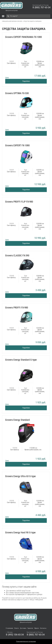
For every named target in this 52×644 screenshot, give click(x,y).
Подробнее (26, 81)
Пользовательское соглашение (26, 641)
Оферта (37, 628)
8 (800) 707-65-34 (42, 7)
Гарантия (30, 628)
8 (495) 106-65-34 (15, 635)
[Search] (28, 16)
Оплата (16, 628)
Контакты (43, 628)
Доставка (23, 628)
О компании (9, 628)
